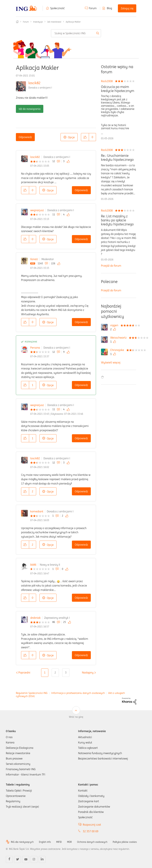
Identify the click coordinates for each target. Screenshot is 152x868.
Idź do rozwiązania (30, 109)
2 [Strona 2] (55, 672)
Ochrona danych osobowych (92, 842)
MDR (69, 842)
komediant (37, 511)
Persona (35, 348)
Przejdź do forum (111, 266)
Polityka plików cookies (125, 842)
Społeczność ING (17, 22)
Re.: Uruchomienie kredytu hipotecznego (117, 158)
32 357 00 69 (91, 831)
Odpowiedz (25, 137)
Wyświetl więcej (111, 362)
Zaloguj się (127, 8)
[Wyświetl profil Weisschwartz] (119, 338)
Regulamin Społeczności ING (32, 693)
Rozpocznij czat (92, 825)
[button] (85, 137)
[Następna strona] (88, 672)
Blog (109, 8)
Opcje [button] (71, 137)
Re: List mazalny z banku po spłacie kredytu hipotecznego (117, 220)
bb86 (33, 565)
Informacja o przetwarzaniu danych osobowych (78, 693)
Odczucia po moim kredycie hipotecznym (118, 89)
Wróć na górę (76, 717)
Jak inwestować (54, 22)
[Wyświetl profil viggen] (115, 325)
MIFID (59, 842)
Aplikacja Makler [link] (73, 22)
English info (45, 842)
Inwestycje (38, 22)
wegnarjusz (37, 210)
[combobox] (76, 33)
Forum (93, 8)
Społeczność (57, 8)
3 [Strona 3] (66, 672)
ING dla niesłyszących (22, 842)
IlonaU (34, 259)
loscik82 (34, 83)
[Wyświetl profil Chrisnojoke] (118, 350)
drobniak (35, 618)
